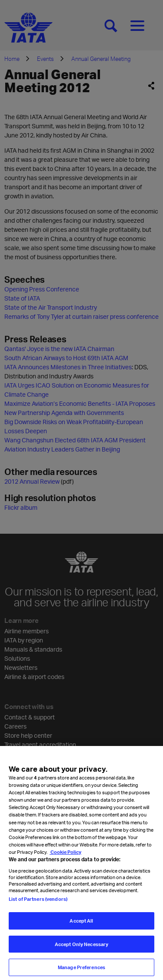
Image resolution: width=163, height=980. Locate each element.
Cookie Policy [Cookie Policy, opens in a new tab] (65, 859)
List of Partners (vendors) (38, 906)
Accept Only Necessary (81, 951)
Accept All (81, 928)
